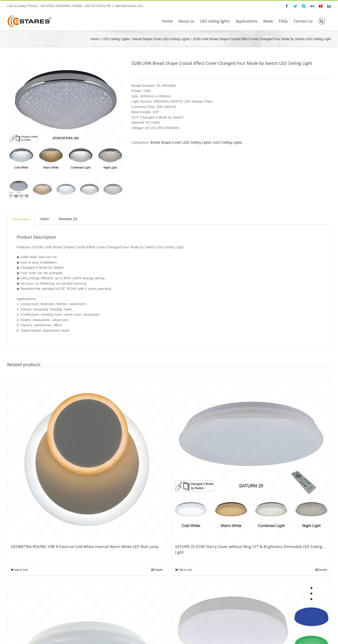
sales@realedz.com (129, 6)
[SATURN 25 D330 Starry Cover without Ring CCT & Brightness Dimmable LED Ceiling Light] (251, 460)
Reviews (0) (68, 219)
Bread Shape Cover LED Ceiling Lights (181, 142)
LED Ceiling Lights (228, 142)
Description (21, 219)
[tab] (21, 219)
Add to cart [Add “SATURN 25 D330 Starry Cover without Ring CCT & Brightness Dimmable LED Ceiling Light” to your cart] (185, 570)
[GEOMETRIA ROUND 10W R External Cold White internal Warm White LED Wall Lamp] (87, 460)
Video (44, 219)
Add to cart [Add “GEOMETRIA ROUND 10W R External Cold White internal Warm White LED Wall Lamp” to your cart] (21, 570)
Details (159, 570)
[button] (322, 21)
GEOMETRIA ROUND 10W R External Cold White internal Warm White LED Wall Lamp (85, 547)
